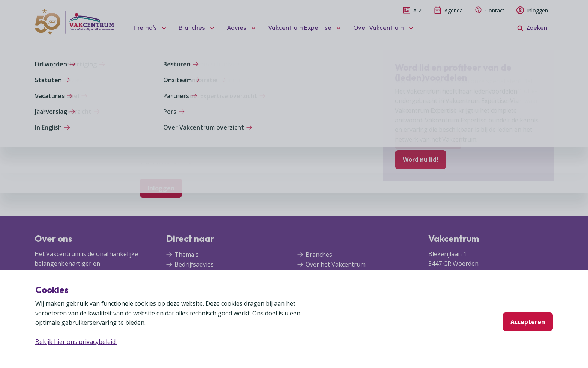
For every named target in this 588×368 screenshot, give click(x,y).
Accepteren (528, 322)
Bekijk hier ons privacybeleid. (76, 342)
